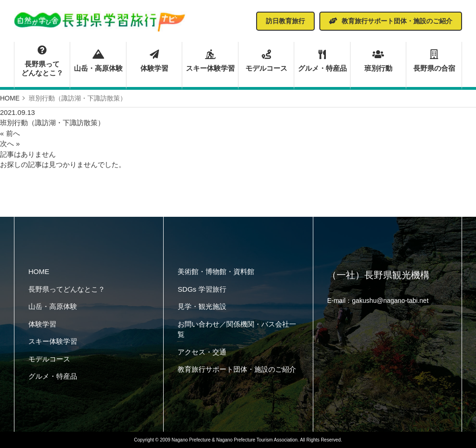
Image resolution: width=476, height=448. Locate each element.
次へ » (10, 144)
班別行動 (378, 61)
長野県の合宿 (434, 61)
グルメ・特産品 (322, 61)
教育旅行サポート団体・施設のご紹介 (237, 369)
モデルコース (266, 61)
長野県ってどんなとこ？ (42, 61)
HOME (39, 271)
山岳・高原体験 (98, 61)
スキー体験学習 (210, 61)
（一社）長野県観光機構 (378, 275)
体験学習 (154, 61)
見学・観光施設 (202, 306)
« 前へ (10, 133)
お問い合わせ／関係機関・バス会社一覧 (237, 329)
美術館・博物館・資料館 (216, 271)
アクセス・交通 (202, 352)
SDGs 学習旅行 (202, 289)
